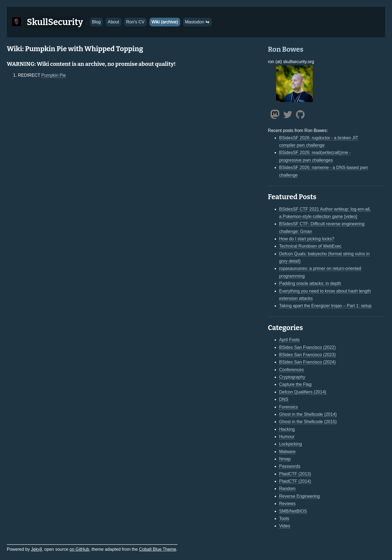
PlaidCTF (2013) (295, 474)
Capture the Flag (295, 384)
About (114, 22)
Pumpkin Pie (54, 75)
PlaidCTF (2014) (295, 481)
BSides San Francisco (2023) (307, 355)
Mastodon (197, 22)
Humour (287, 437)
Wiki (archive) (165, 22)
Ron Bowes (286, 49)
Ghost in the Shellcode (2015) (308, 422)
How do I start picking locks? (307, 239)
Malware (287, 452)
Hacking (287, 429)
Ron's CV (135, 22)
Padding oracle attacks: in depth (310, 283)
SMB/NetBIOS (293, 511)
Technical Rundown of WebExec (310, 246)
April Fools (289, 340)
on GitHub (79, 549)
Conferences (291, 370)
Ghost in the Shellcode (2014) (308, 414)
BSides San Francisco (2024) (307, 362)
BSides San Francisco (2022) (307, 347)
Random (287, 489)
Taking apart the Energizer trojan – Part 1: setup (325, 306)
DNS (284, 399)
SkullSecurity (55, 22)
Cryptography (292, 377)
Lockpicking (290, 444)
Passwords (290, 466)
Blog (96, 22)
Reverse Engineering (299, 496)
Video (285, 526)
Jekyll (36, 549)
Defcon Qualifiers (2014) (303, 392)
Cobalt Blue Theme (158, 549)
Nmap (285, 459)
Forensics (288, 407)
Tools (284, 519)
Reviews (287, 504)
